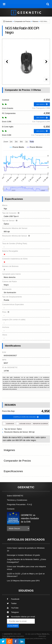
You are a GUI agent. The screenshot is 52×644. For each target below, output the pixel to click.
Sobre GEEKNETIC (15, 496)
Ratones (35, 21)
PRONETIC (6, 639)
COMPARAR (8, 424)
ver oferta (42, 104)
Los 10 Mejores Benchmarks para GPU (23, 581)
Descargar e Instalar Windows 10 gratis (23, 555)
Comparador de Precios (22, 21)
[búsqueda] (48, 4)
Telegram (13, 612)
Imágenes (9, 450)
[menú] (4, 4)
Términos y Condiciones (17, 500)
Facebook (13, 599)
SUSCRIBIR (13, 626)
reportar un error (40, 424)
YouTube (13, 608)
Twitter (12, 603)
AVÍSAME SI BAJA (24, 424)
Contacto (11, 509)
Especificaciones (13, 471)
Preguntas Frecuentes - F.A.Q (19, 504)
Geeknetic (9, 21)
